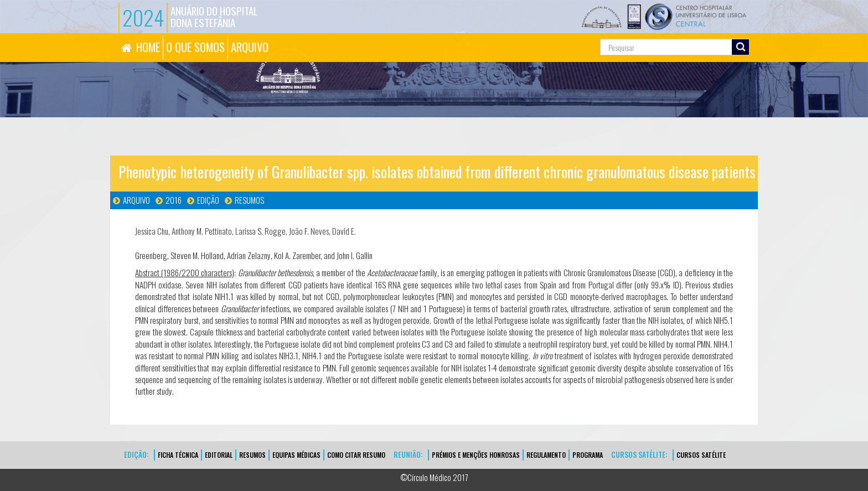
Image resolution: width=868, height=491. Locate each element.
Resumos (249, 200)
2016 (174, 200)
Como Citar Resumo (356, 455)
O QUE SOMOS (195, 47)
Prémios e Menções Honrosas (476, 455)
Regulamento (546, 455)
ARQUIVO (250, 47)
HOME (148, 47)
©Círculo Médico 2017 (434, 477)
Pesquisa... (551, 33)
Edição (208, 200)
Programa (588, 455)
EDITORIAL (219, 455)
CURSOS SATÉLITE (701, 455)
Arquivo (136, 200)
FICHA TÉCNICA (178, 455)
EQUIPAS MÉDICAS (296, 455)
